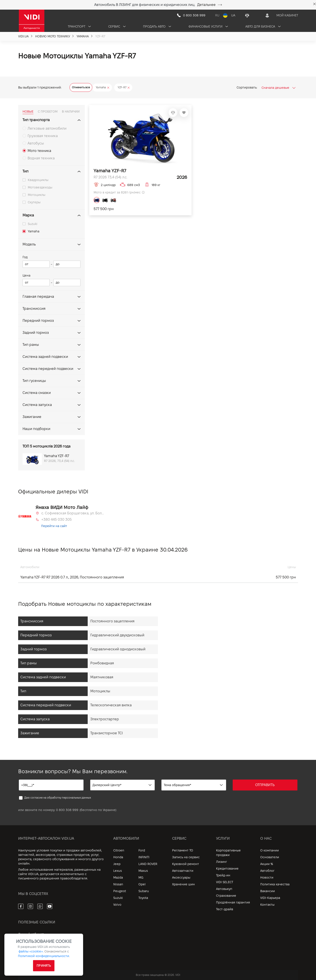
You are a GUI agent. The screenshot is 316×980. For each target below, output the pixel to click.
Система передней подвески (48, 369)
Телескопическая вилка (111, 705)
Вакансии (268, 891)
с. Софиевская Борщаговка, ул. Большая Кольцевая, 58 (73, 513)
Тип (25, 171)
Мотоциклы (37, 195)
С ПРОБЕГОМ (48, 111)
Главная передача (38, 297)
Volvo (117, 905)
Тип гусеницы (34, 381)
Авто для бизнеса (263, 26)
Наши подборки (36, 429)
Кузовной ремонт (186, 864)
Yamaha (34, 231)
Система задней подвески (45, 357)
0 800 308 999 (67, 810)
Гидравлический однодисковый (118, 649)
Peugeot (120, 891)
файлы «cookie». (31, 951)
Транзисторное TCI (106, 733)
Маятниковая (102, 677)
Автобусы (36, 143)
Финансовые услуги (208, 26)
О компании (270, 850)
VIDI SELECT (225, 882)
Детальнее (210, 5)
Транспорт (79, 26)
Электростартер (105, 719)
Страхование (226, 896)
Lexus (118, 871)
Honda (118, 857)
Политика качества (275, 884)
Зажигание (32, 417)
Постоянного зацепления (112, 621)
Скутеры (34, 202)
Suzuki (33, 224)
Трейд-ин (223, 875)
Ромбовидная (102, 663)
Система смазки (37, 393)
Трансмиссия (34, 309)
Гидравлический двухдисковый (117, 635)
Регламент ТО (183, 850)
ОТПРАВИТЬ (265, 785)
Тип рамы (31, 345)
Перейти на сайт (54, 526)
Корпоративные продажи (228, 853)
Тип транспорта (36, 120)
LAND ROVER (148, 864)
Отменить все (81, 87)
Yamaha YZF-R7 (110, 171)
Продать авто (157, 26)
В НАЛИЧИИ (71, 111)
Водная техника (41, 158)
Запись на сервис (186, 857)
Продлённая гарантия (233, 902)
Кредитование (227, 869)
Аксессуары (181, 877)
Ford (142, 850)
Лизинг (222, 862)
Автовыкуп (224, 889)
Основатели (270, 857)
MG (141, 877)
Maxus (143, 871)
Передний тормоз (38, 321)
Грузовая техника (43, 136)
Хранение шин (183, 884)
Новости (267, 877)
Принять (44, 966)
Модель (29, 244)
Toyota (143, 898)
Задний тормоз (36, 333)
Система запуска (37, 405)
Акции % (267, 864)
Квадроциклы (38, 180)
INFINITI (144, 857)
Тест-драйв (225, 909)
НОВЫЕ (28, 111)
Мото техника (39, 151)
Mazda (118, 877)
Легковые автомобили (47, 128)
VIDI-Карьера (270, 898)
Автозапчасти (183, 871)
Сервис (117, 26)
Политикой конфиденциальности (44, 956)
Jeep (117, 864)
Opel (142, 884)
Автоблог (267, 871)
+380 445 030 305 (57, 520)
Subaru (144, 891)
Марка (28, 215)
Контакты (267, 905)
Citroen (119, 850)
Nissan (118, 884)
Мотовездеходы (40, 187)
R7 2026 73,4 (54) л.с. (110, 177)
